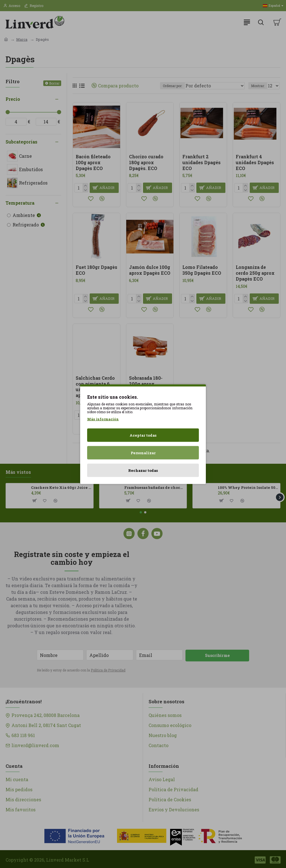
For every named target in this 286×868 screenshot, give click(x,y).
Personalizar (143, 453)
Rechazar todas (143, 470)
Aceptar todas (143, 435)
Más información (103, 419)
